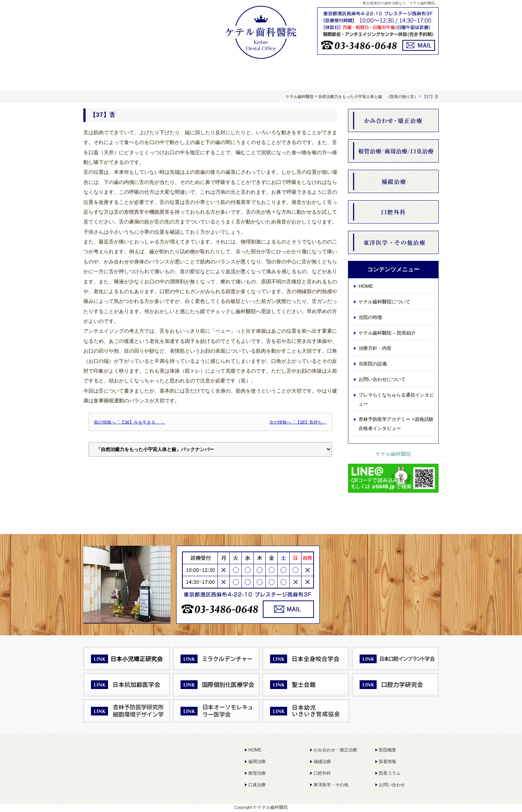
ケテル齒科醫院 (393, 454)
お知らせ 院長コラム (332, 74)
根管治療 (257, 773)
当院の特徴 (370, 317)
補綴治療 (322, 762)
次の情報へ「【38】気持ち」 (298, 422)
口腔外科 (322, 773)
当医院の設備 (373, 364)
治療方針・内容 (261, 74)
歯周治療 (257, 762)
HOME (119, 74)
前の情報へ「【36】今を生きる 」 (130, 422)
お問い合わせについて (403, 74)
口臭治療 (257, 785)
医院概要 (388, 750)
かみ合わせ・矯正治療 (335, 750)
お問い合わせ (392, 785)
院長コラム (390, 773)
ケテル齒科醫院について (190, 74)
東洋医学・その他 (331, 785)
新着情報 (388, 762)
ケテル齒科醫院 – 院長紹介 (387, 333)
